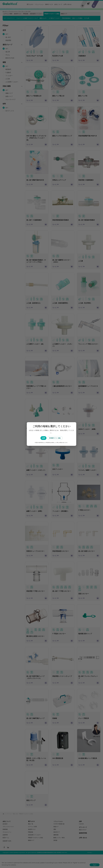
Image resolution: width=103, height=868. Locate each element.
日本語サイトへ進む (60, 438)
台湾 (43, 438)
